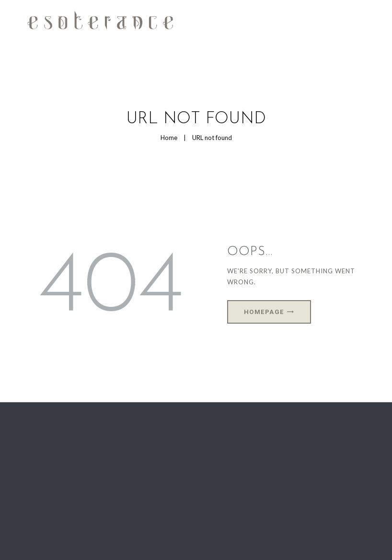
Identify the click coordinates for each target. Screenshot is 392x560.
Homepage (264, 312)
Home (169, 138)
